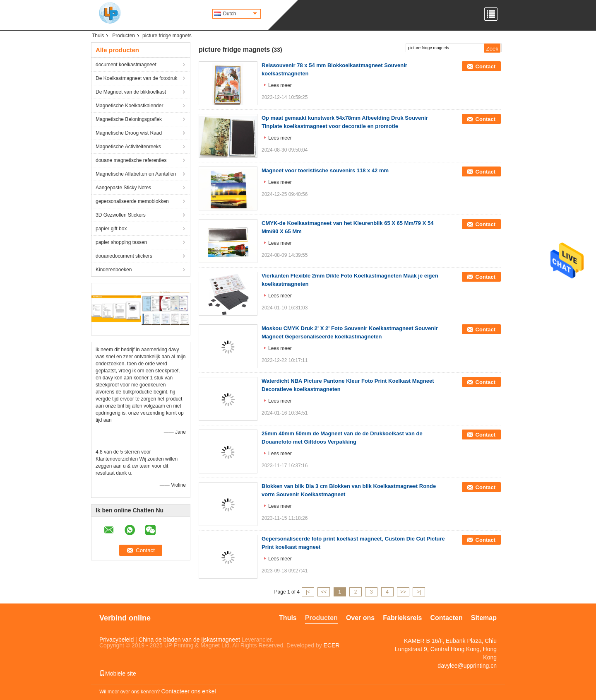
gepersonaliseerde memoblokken (132, 201)
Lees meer (280, 85)
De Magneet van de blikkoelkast (131, 92)
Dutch (240, 14)
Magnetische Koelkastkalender (129, 106)
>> (403, 592)
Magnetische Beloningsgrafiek (129, 119)
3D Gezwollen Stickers (121, 215)
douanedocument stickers (124, 256)
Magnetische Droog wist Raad (129, 133)
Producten (124, 36)
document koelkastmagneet (126, 65)
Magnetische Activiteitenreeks (128, 147)
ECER (332, 645)
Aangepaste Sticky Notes (123, 188)
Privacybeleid (117, 640)
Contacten (447, 618)
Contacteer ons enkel (188, 691)
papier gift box (111, 229)
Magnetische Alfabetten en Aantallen (136, 174)
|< (308, 592)
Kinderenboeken (114, 270)
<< (324, 592)
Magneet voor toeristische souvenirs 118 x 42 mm (325, 170)
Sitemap (484, 618)
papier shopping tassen (121, 242)
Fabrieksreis (402, 618)
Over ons (360, 618)
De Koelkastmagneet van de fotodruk (136, 78)
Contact (485, 66)
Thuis (98, 36)
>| (419, 592)
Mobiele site (118, 673)
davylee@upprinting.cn (467, 666)
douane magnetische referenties (131, 160)
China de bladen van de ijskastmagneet (189, 640)
